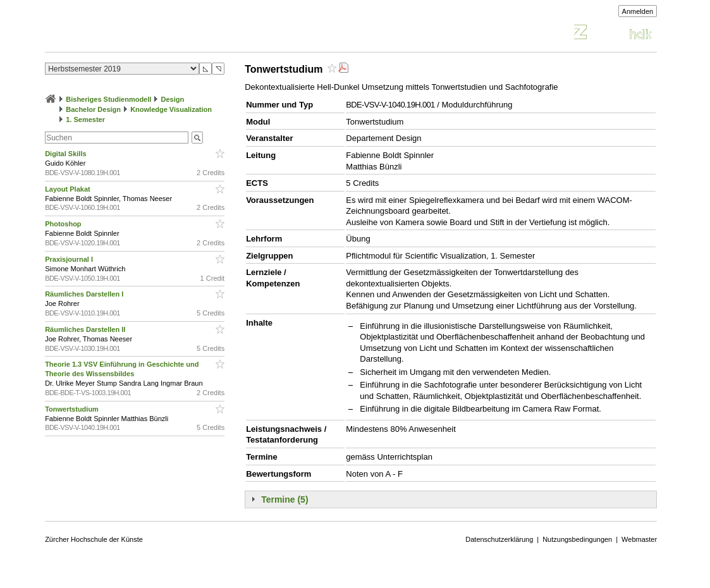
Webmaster (639, 539)
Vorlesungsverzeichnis (138, 34)
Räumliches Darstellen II (86, 329)
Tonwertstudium (73, 409)
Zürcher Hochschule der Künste (94, 539)
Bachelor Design (93, 109)
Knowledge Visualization (171, 109)
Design (172, 99)
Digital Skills (66, 154)
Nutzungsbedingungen (577, 539)
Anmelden (638, 11)
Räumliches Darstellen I (85, 294)
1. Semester (85, 119)
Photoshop (64, 224)
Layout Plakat (69, 189)
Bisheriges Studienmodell (108, 99)
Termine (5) (285, 499)
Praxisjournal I (70, 259)
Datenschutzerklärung (499, 539)
